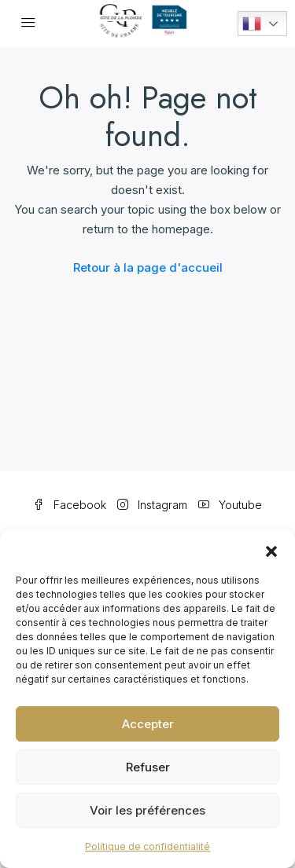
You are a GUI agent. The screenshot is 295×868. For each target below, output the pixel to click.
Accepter (148, 724)
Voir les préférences (147, 810)
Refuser (148, 767)
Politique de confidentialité (147, 846)
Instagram (152, 505)
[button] (271, 550)
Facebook (70, 505)
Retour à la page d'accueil (148, 267)
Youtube (230, 505)
